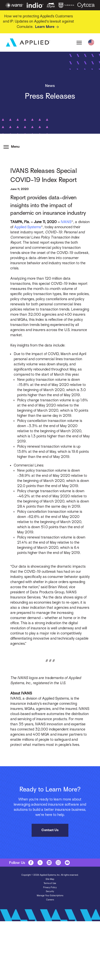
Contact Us (50, 830)
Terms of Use (50, 883)
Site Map (50, 879)
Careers (50, 900)
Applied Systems (28, 227)
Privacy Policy (50, 887)
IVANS (66, 222)
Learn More (48, 27)
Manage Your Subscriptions (50, 896)
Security (50, 891)
